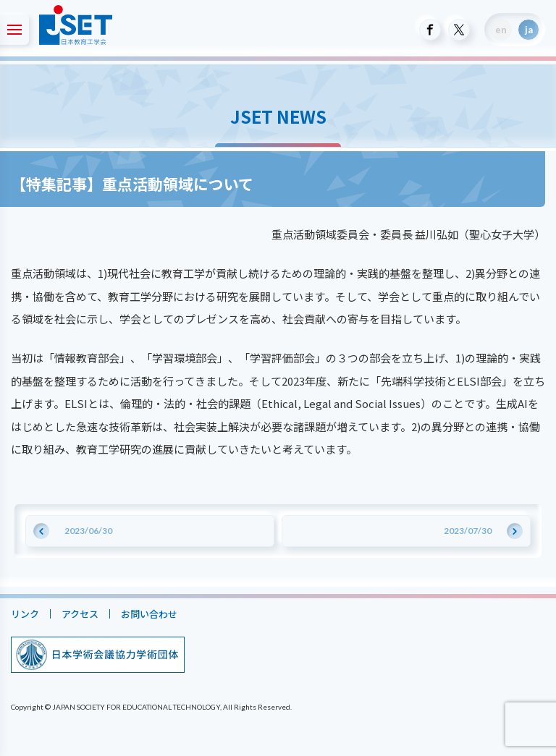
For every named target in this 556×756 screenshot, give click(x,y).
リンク (25, 614)
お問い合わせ (149, 614)
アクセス (80, 614)
